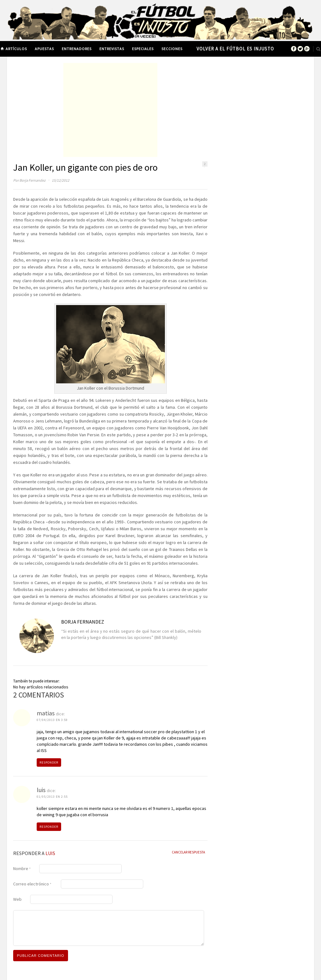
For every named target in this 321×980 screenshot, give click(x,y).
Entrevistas (112, 49)
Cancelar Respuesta (188, 852)
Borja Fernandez (32, 180)
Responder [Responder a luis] (49, 827)
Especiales (143, 49)
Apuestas (44, 49)
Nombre (22, 869)
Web (17, 899)
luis (50, 853)
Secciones (172, 49)
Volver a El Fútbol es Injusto (235, 49)
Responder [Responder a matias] (49, 762)
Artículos (16, 49)
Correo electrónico (32, 884)
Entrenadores (77, 49)
